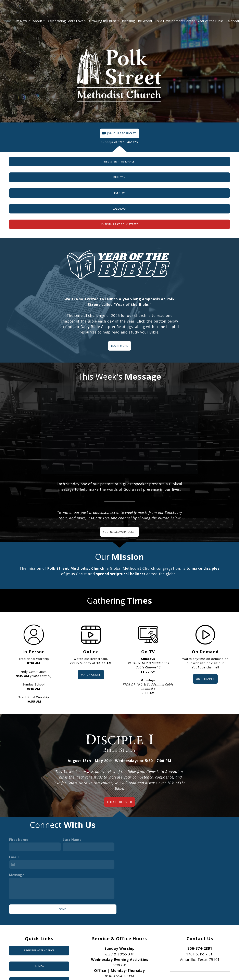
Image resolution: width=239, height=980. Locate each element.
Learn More (119, 346)
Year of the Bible (210, 21)
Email (14, 857)
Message (17, 875)
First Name (19, 840)
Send (63, 909)
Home (7, 21)
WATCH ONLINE (91, 675)
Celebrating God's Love (67, 21)
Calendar (119, 209)
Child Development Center (175, 21)
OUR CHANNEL (205, 679)
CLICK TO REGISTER (120, 802)
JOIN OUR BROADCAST (119, 133)
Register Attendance (119, 161)
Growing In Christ (104, 21)
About (39, 21)
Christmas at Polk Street (119, 224)
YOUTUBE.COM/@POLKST (120, 532)
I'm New (22, 21)
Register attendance (39, 950)
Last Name (72, 840)
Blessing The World (137, 21)
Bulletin (119, 177)
